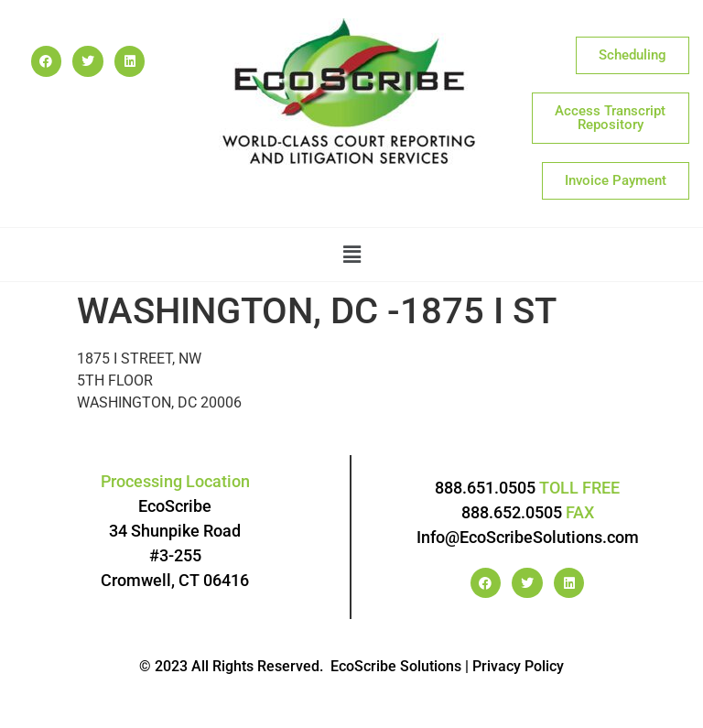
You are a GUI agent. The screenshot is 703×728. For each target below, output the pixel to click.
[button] (352, 255)
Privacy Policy (518, 666)
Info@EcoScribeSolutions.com (528, 537)
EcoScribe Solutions (396, 666)
